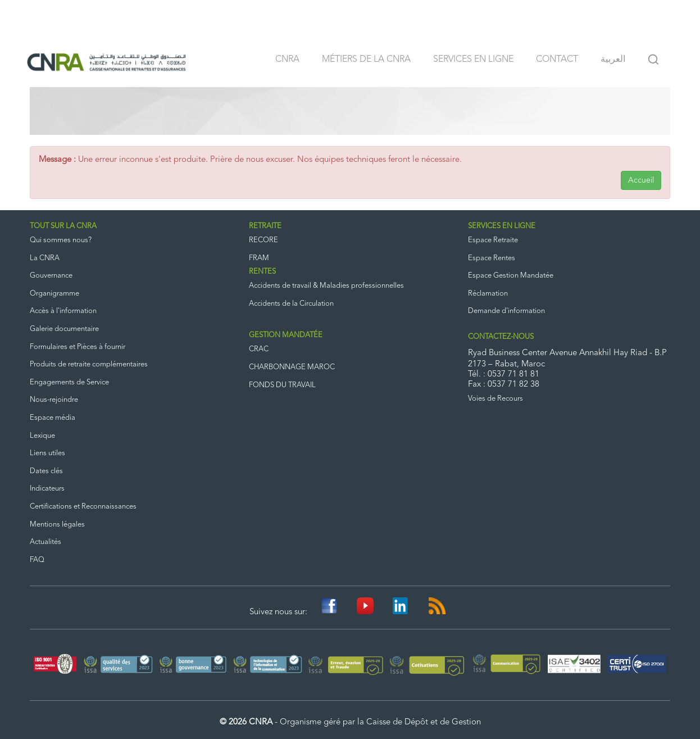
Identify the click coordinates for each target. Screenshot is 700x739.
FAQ (37, 560)
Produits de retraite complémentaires (89, 364)
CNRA (287, 60)
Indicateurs (47, 489)
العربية (613, 60)
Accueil (641, 180)
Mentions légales (57, 525)
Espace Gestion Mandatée (511, 276)
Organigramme (54, 294)
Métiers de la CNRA (366, 60)
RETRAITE (265, 226)
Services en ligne (473, 60)
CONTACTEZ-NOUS (501, 337)
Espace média (53, 418)
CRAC (259, 349)
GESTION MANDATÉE (286, 335)
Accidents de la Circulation (291, 304)
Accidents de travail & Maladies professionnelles (326, 286)
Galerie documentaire (64, 329)
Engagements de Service (69, 382)
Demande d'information (506, 311)
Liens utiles (47, 453)
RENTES (262, 272)
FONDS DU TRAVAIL (282, 385)
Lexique (42, 436)
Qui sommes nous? (61, 240)
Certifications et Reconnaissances (83, 507)
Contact (557, 60)
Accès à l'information (63, 311)
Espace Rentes (492, 258)
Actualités (46, 542)
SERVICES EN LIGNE (502, 226)
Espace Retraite (493, 240)
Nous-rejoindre (54, 400)
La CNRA (45, 258)
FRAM (259, 258)
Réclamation (488, 294)
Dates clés (46, 471)
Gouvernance (51, 276)
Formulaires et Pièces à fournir (78, 347)
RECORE (263, 240)
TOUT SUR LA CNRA (63, 226)
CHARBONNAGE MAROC (292, 367)
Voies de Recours (496, 399)
